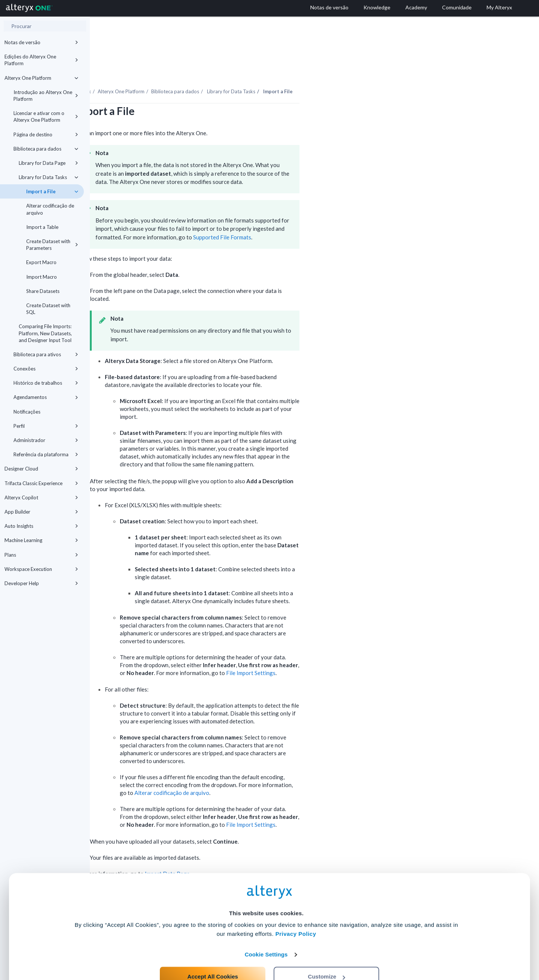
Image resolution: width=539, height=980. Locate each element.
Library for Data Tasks (48, 177)
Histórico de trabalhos (46, 383)
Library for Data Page (48, 163)
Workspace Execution (41, 569)
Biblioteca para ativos (46, 354)
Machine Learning (41, 540)
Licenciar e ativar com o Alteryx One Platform (46, 117)
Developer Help (41, 583)
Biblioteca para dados (46, 149)
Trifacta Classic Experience (41, 483)
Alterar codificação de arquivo (50, 209)
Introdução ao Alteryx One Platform (46, 96)
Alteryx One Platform (41, 78)
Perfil (46, 426)
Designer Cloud (41, 469)
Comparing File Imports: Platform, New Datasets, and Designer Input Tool (45, 333)
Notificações (27, 412)
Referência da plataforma (46, 454)
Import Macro (42, 277)
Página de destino (46, 134)
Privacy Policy (296, 904)
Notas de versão (41, 42)
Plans (41, 555)
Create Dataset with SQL (48, 309)
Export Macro (41, 262)
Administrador (46, 440)
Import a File (52, 191)
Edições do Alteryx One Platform (41, 60)
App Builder (41, 512)
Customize (327, 947)
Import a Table (42, 227)
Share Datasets (43, 291)
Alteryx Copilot (41, 497)
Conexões (46, 369)
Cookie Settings (266, 925)
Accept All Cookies (213, 947)
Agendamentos (46, 397)
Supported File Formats (312, 217)
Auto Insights (41, 526)
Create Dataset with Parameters (52, 245)
